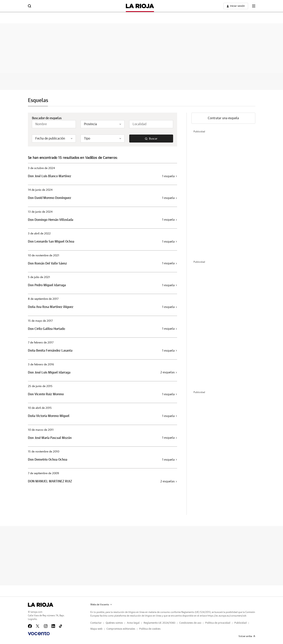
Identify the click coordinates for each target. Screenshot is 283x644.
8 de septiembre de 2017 (43, 299)
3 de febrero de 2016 (41, 365)
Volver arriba (247, 636)
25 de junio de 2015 (40, 386)
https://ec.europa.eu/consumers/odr (227, 616)
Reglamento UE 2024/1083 (159, 623)
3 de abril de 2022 (39, 234)
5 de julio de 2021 (39, 277)
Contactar (96, 623)
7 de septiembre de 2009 (43, 473)
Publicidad (241, 623)
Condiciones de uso (190, 623)
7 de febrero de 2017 (41, 343)
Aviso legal (133, 623)
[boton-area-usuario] (236, 6)
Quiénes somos (114, 623)
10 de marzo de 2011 (41, 430)
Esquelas (38, 100)
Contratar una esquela (223, 118)
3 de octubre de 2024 (41, 168)
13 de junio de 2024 (40, 212)
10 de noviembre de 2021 (44, 256)
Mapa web (96, 629)
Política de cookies (150, 629)
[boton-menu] (254, 6)
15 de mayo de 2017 (40, 321)
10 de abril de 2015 (40, 408)
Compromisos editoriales (121, 629)
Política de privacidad (218, 623)
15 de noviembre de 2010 (44, 452)
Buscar (151, 139)
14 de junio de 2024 (40, 190)
